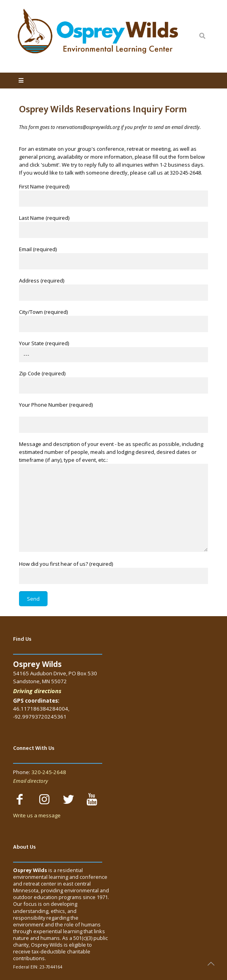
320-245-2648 (49, 772)
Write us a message (37, 815)
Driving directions (37, 691)
